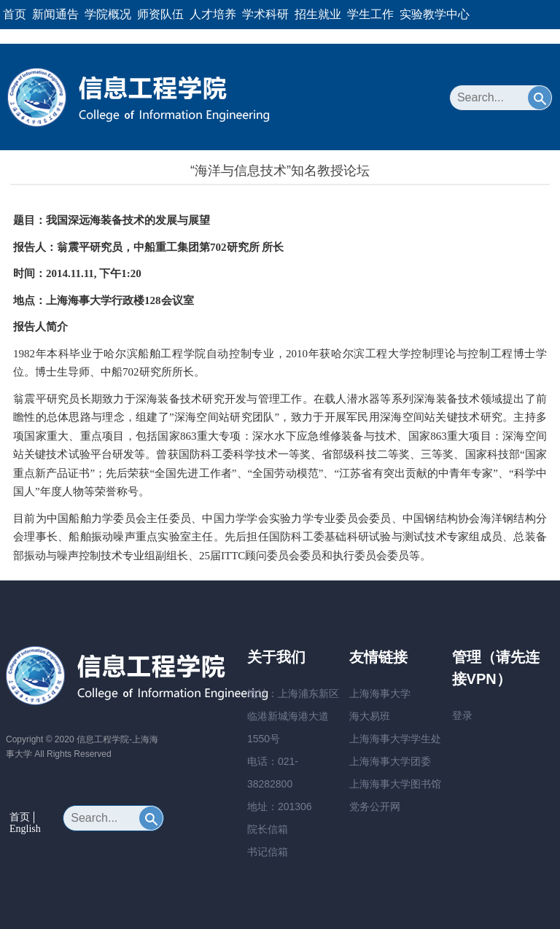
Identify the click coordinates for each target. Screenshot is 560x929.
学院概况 (108, 14)
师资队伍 (160, 14)
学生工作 (370, 14)
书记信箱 (268, 852)
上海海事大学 (380, 693)
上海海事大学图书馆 (395, 784)
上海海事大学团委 (390, 761)
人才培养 (213, 14)
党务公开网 (375, 806)
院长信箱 (268, 829)
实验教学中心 (435, 14)
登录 (462, 715)
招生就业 (318, 14)
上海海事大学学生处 (395, 739)
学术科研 (265, 14)
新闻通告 (55, 14)
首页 (15, 14)
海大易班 (370, 716)
